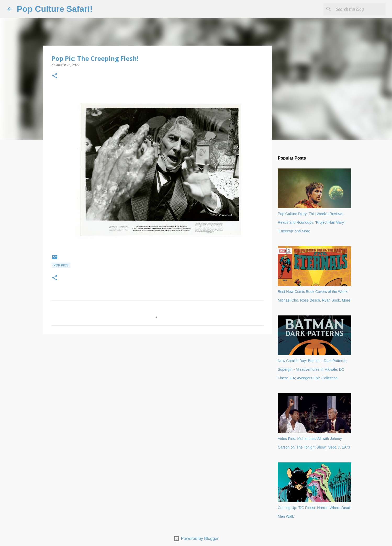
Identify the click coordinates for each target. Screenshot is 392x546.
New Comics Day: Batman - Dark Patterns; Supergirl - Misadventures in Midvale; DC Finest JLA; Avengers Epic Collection (313, 369)
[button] (55, 76)
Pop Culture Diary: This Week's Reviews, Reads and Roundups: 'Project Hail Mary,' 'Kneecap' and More (312, 222)
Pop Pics (61, 265)
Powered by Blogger (196, 539)
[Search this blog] (358, 9)
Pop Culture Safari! (55, 9)
